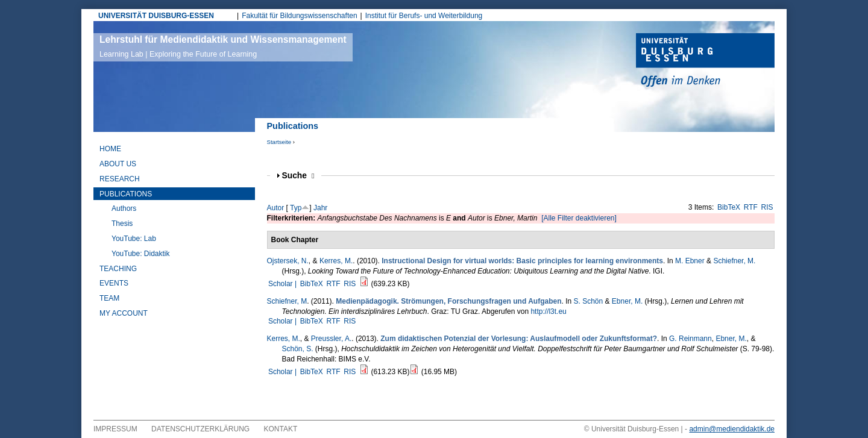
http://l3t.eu (548, 311)
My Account (124, 313)
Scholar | (283, 284)
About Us (118, 164)
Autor (276, 208)
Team (109, 298)
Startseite (279, 142)
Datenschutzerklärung (200, 429)
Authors (124, 208)
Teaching (118, 269)
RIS (767, 207)
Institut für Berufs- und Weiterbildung (424, 16)
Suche (298, 176)
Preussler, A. (331, 339)
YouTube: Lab (134, 239)
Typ (296, 208)
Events (114, 283)
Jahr (320, 208)
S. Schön (588, 301)
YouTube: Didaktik (141, 254)
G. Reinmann (690, 339)
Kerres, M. (336, 261)
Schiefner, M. (734, 261)
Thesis (122, 224)
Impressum (115, 429)
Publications (126, 194)
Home (110, 149)
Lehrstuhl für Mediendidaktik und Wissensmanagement (223, 46)
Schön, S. (298, 349)
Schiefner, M (287, 301)
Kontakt (281, 429)
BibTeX (729, 207)
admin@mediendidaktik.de (732, 429)
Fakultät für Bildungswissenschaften (299, 16)
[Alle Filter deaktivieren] (579, 218)
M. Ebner (690, 261)
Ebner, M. (627, 301)
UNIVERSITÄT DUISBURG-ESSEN (156, 16)
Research (120, 179)
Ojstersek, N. (288, 261)
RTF (751, 207)
